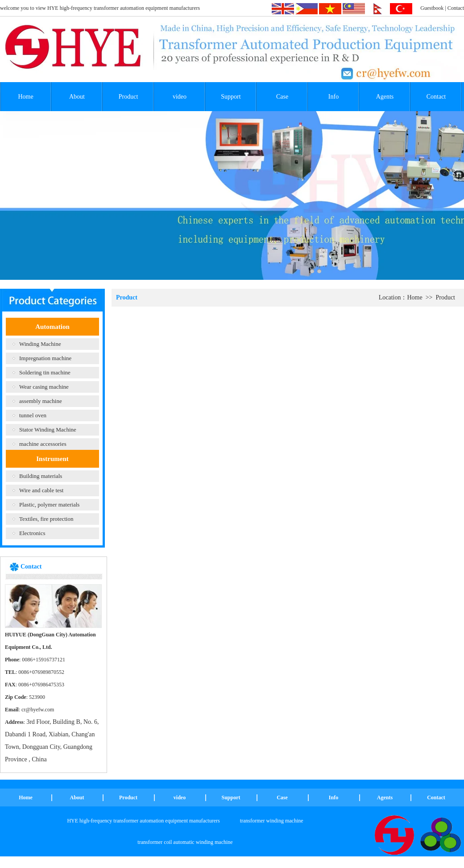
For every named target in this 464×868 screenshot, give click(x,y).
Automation (52, 327)
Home (25, 97)
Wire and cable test (41, 490)
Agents (385, 97)
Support (231, 97)
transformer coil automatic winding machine (185, 842)
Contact (456, 8)
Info (333, 97)
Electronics (32, 533)
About (77, 97)
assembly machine (41, 401)
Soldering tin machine (45, 372)
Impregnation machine (45, 358)
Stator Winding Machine (48, 430)
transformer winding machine (272, 821)
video (180, 97)
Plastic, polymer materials (49, 505)
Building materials (41, 476)
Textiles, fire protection (46, 519)
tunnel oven (33, 415)
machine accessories (43, 444)
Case (282, 97)
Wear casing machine (44, 387)
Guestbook (432, 8)
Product (128, 97)
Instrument (52, 459)
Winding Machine (40, 344)
